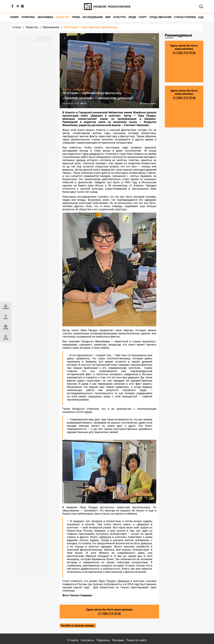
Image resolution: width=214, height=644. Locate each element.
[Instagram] (22, 7)
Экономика (45, 17)
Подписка (103, 640)
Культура (120, 17)
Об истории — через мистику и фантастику (90, 27)
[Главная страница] (6, 307)
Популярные (43, 39)
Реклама (118, 640)
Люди (132, 17)
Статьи (17, 27)
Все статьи (33, 180)
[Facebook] (12, 7)
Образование (51, 27)
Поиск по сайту (136, 640)
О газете (73, 640)
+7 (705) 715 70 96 (109, 614)
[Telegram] (17, 7)
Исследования (93, 17)
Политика (28, 17)
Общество (63, 17)
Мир (108, 17)
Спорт (143, 17)
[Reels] (6, 317)
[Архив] (6, 337)
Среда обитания (160, 17)
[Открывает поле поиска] (201, 7)
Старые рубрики (185, 17)
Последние (22, 39)
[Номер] (6, 327)
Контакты (87, 640)
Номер (15, 17)
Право (76, 17)
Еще (201, 17)
